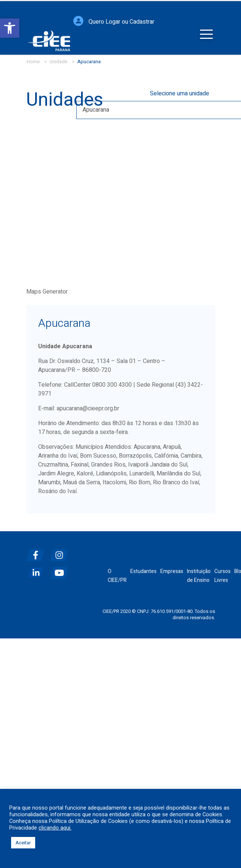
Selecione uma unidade (180, 94)
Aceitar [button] (23, 843)
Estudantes (143, 571)
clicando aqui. (55, 828)
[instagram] (61, 552)
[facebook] (37, 552)
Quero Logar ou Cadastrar (121, 15)
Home (33, 62)
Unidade (58, 62)
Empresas (172, 571)
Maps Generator (47, 292)
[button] (10, 28)
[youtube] (61, 570)
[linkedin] (37, 570)
